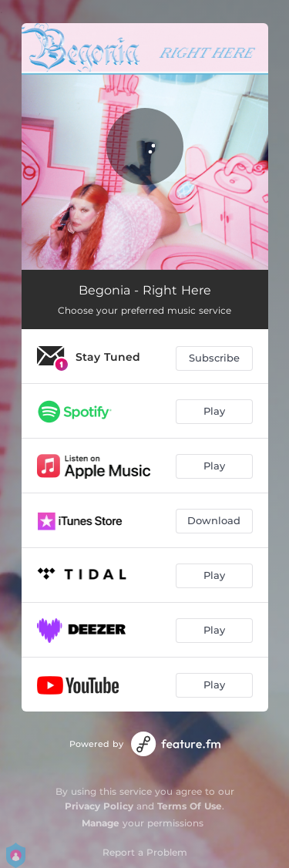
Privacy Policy (99, 806)
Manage (101, 823)
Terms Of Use (190, 806)
